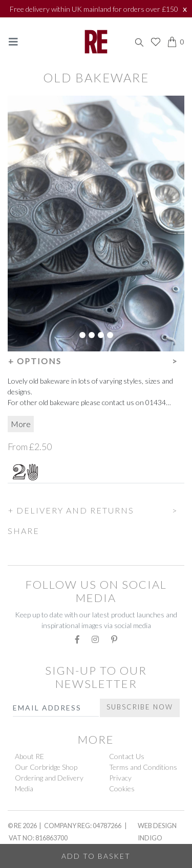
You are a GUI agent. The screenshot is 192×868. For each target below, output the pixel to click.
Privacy (120, 778)
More (21, 424)
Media (24, 788)
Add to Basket (96, 856)
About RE (29, 756)
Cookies (122, 788)
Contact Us (127, 756)
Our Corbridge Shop (46, 767)
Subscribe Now (140, 707)
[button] (96, 360)
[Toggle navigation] (13, 42)
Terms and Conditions (143, 767)
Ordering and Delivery (49, 778)
